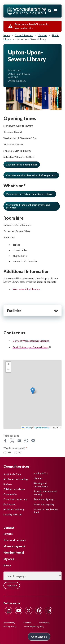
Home (7, 35)
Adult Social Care (12, 474)
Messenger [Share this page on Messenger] (33, 441)
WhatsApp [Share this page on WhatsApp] (26, 441)
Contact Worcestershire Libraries (31, 341)
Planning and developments (41, 485)
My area (9, 559)
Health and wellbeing (14, 509)
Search (50, 11)
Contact (9, 528)
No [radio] (20, 452)
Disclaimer (44, 623)
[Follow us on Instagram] (49, 611)
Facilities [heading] (14, 311)
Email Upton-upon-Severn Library (32, 347)
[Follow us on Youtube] (19, 611)
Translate (12, 586)
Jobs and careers (15, 540)
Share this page (11, 436)
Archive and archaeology (16, 479)
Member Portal (14, 553)
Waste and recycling (44, 504)
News (7, 565)
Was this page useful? (14, 448)
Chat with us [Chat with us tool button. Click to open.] (39, 636)
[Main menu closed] (55, 11)
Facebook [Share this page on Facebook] (5, 441)
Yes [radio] (9, 452)
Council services (24, 35)
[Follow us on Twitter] (29, 611)
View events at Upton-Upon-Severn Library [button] (30, 194)
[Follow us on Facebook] (39, 611)
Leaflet (26, 428)
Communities (10, 494)
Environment (10, 504)
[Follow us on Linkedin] (8, 611)
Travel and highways (44, 499)
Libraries (42, 35)
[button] (31, 175)
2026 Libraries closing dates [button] (22, 165)
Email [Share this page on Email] (19, 441)
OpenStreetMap (42, 428)
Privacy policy (10, 626)
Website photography (34, 626)
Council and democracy (15, 499)
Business (8, 484)
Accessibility (9, 623)
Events (8, 534)
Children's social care (14, 489)
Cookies (27, 623)
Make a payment (14, 546)
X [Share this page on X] (12, 441)
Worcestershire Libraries (26, 289)
